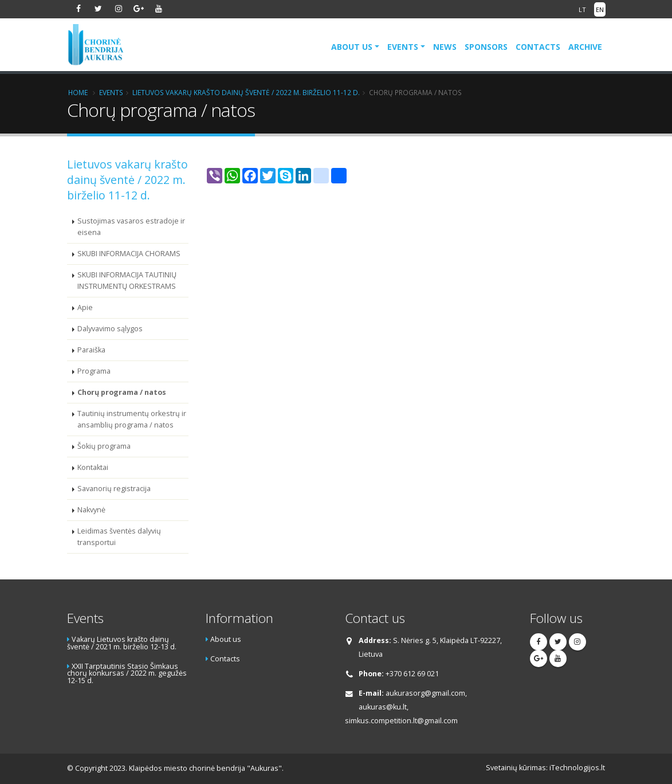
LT (582, 9)
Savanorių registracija (114, 489)
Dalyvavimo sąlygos (110, 329)
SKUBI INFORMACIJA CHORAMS (129, 254)
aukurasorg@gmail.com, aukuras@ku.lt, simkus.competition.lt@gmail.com (406, 707)
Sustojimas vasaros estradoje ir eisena (131, 227)
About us (352, 47)
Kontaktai (93, 467)
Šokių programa (104, 446)
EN (600, 9)
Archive (585, 47)
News (445, 47)
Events (403, 47)
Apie (85, 307)
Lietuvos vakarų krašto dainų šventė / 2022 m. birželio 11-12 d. (246, 92)
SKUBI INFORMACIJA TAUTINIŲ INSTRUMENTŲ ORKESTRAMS (127, 281)
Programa (94, 371)
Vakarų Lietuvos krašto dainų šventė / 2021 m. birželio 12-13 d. (122, 643)
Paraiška (91, 350)
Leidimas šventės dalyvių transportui (119, 537)
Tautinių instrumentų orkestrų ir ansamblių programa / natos (132, 419)
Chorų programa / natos (122, 392)
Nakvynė (91, 510)
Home (78, 92)
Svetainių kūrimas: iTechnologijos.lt (545, 768)
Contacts (538, 47)
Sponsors (486, 47)
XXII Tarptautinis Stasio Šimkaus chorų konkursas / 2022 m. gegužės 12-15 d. (127, 673)
